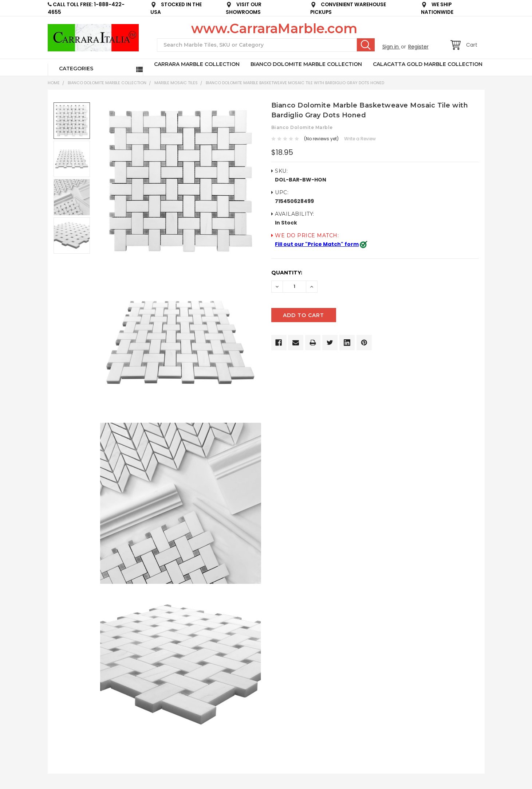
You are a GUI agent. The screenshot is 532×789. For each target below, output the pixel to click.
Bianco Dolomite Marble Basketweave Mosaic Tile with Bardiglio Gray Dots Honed (295, 83)
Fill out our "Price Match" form (317, 244)
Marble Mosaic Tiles (176, 83)
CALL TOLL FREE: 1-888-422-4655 (86, 8)
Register (418, 47)
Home (54, 83)
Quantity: (287, 273)
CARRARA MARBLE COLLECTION (197, 64)
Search (366, 45)
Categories (76, 69)
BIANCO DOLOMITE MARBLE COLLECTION (306, 64)
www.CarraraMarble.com (274, 28)
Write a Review (360, 139)
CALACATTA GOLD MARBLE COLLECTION (428, 64)
